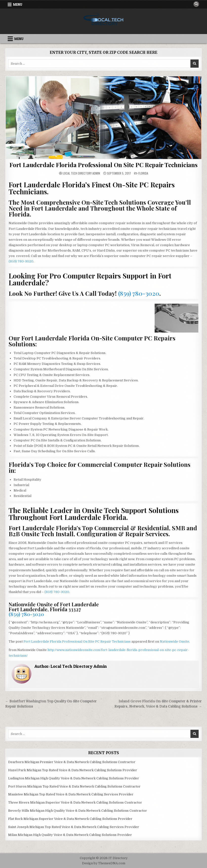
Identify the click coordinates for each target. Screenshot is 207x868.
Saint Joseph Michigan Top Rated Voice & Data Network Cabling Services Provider (74, 827)
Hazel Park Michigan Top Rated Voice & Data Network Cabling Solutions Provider (73, 770)
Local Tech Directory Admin (81, 173)
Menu (18, 4)
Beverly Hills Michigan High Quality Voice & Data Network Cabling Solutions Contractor (78, 811)
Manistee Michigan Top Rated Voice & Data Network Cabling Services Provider (71, 794)
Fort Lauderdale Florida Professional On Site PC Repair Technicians (103, 165)
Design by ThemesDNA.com (104, 863)
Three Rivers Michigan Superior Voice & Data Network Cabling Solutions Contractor (75, 802)
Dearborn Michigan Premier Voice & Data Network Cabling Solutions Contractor (72, 762)
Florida (143, 173)
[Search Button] (196, 4)
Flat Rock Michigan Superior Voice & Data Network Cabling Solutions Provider (70, 819)
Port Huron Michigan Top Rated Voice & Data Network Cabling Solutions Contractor (74, 786)
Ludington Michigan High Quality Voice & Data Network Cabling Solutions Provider (74, 778)
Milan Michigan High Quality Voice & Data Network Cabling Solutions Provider (70, 835)
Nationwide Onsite (175, 641)
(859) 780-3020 (21, 261)
